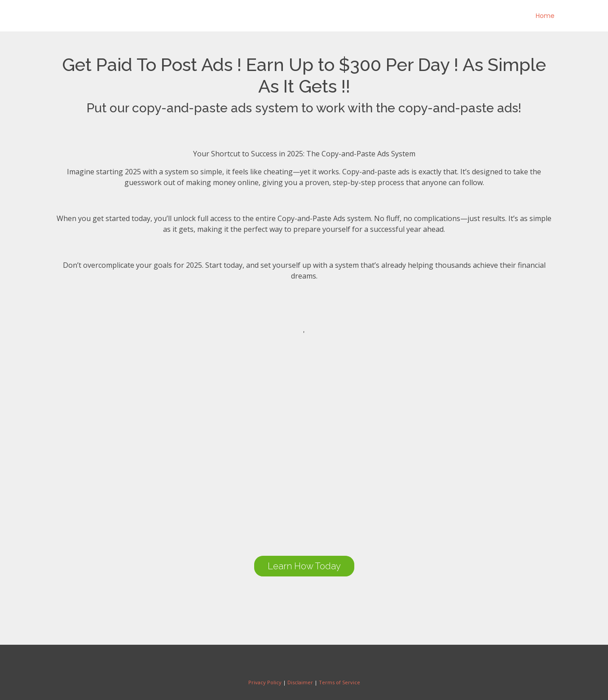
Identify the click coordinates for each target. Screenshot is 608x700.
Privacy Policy (265, 682)
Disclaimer (300, 682)
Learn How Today (304, 566)
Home (545, 16)
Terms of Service (339, 682)
